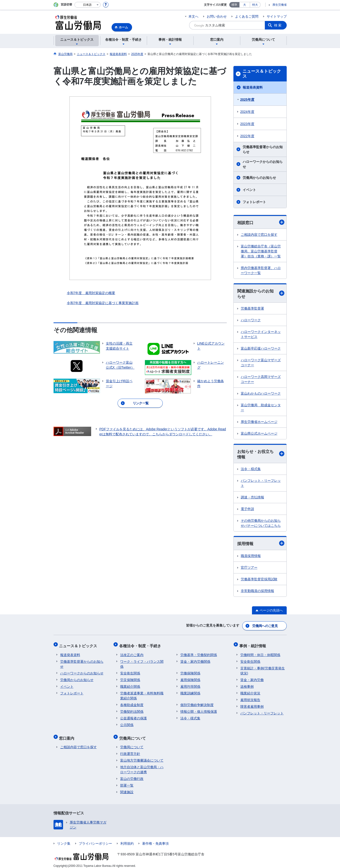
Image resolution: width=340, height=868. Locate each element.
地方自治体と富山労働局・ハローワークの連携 (142, 765)
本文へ (193, 16)
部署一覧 (127, 781)
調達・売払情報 (252, 498)
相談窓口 (261, 222)
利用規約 (127, 839)
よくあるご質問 (247, 16)
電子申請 (247, 510)
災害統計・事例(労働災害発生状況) (263, 669)
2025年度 (247, 100)
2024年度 (247, 112)
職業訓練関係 (190, 691)
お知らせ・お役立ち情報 (261, 455)
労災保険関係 (130, 678)
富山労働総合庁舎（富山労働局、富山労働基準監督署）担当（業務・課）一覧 (261, 251)
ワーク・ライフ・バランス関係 (142, 662)
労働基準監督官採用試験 (259, 580)
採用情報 (261, 544)
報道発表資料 (253, 87)
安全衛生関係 (130, 671)
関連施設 (127, 788)
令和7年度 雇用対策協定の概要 (91, 293)
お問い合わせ (217, 16)
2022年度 (247, 136)
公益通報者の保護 (133, 716)
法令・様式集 (251, 470)
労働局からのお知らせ (259, 178)
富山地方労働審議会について (142, 756)
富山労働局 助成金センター (261, 408)
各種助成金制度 (132, 703)
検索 (278, 25)
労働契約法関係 (132, 710)
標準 (234, 5)
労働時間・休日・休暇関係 (260, 653)
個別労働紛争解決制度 (197, 703)
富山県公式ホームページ (259, 434)
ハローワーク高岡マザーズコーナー (261, 380)
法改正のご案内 (132, 653)
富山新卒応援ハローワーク (261, 349)
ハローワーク (251, 321)
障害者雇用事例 (252, 705)
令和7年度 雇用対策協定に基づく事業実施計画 (103, 303)
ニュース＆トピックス (262, 74)
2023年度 (247, 124)
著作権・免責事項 (155, 839)
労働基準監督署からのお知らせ (263, 149)
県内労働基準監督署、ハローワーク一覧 (261, 271)
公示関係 (127, 723)
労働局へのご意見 (265, 626)
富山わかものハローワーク (261, 394)
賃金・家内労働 (252, 678)
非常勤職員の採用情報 (257, 592)
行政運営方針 (130, 750)
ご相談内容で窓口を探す (259, 235)
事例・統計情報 (254, 645)
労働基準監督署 (252, 309)
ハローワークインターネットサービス (261, 335)
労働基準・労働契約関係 (199, 653)
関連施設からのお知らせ (261, 294)
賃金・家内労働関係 (195, 660)
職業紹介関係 (130, 685)
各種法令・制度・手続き (141, 645)
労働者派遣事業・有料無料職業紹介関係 (142, 694)
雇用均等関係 (190, 685)
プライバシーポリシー (95, 839)
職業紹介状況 (250, 691)
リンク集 (64, 839)
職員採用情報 (251, 557)
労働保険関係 (190, 671)
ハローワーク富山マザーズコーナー (261, 363)
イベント (249, 190)
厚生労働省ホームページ (259, 422)
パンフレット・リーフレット (261, 484)
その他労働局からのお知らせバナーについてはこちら (261, 524)
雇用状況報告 (250, 698)
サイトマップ (277, 16)
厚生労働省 (280, 5)
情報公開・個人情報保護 (199, 710)
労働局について (133, 735)
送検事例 (247, 685)
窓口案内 (68, 735)
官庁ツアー (249, 569)
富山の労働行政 (132, 775)
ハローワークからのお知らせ (263, 164)
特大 (255, 5)
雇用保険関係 (190, 678)
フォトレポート (254, 202)
